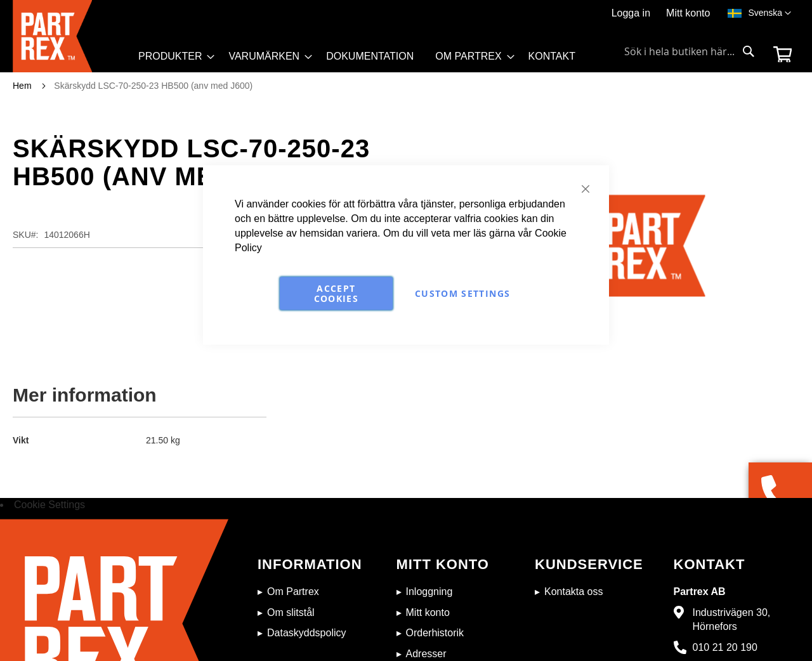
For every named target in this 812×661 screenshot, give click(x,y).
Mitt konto (688, 13)
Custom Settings (462, 293)
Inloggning (429, 592)
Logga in (631, 13)
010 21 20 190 (725, 647)
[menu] (363, 60)
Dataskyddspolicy (307, 633)
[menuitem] (173, 56)
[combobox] (690, 51)
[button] (769, 13)
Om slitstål (291, 612)
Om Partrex (293, 592)
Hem (22, 86)
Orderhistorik (435, 633)
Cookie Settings (49, 505)
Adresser (426, 654)
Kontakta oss (574, 592)
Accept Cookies (336, 293)
